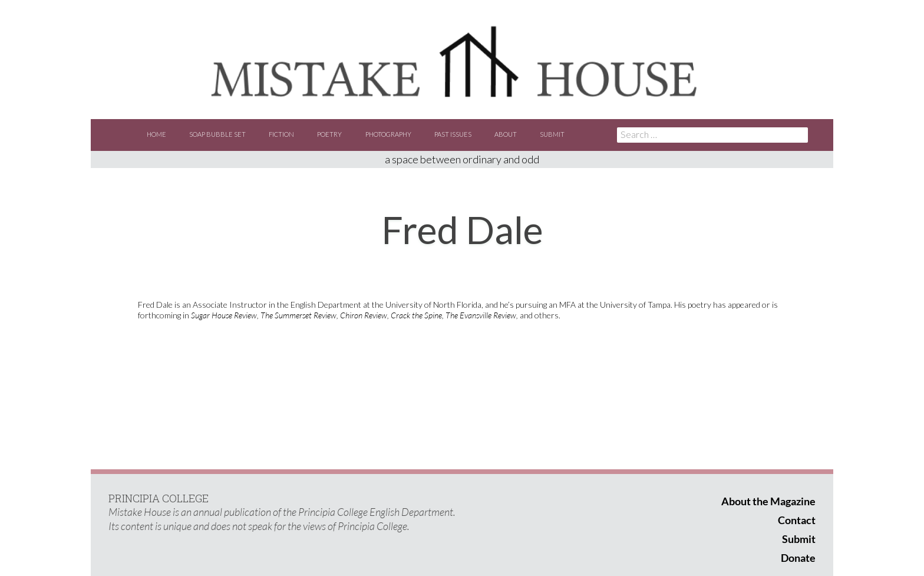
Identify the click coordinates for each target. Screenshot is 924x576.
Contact (797, 520)
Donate (798, 558)
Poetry (329, 134)
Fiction (281, 134)
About (506, 134)
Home (156, 134)
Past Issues (453, 134)
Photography (388, 134)
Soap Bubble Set (217, 134)
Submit (552, 134)
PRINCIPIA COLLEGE (159, 498)
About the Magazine (768, 501)
